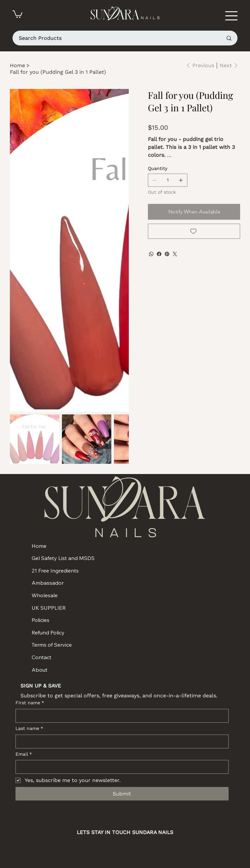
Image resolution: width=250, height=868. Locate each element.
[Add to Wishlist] (194, 231)
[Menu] (231, 16)
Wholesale (45, 595)
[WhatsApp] (151, 254)
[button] (17, 14)
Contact (42, 657)
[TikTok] (150, 847)
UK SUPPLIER (49, 608)
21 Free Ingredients (55, 571)
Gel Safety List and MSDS (63, 558)
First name (30, 703)
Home (39, 546)
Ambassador (48, 583)
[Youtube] (133, 847)
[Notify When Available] (194, 212)
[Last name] (120, 742)
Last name (29, 729)
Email (24, 754)
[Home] (17, 65)
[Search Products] (116, 38)
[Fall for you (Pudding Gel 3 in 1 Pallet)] (58, 72)
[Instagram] (100, 847)
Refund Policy (48, 632)
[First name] (120, 716)
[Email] (120, 767)
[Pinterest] (167, 254)
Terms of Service (52, 645)
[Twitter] (175, 254)
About (40, 670)
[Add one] (181, 180)
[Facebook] (159, 254)
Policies (41, 620)
